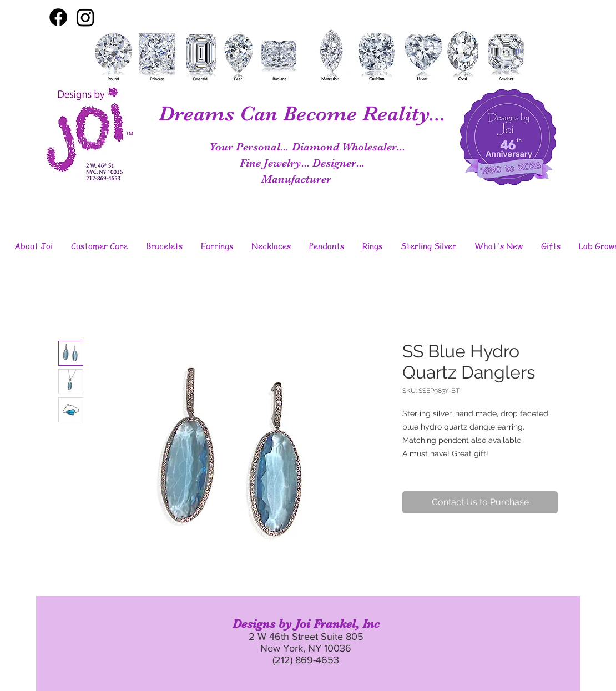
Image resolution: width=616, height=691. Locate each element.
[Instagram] (85, 17)
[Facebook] (58, 17)
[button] (33, 246)
